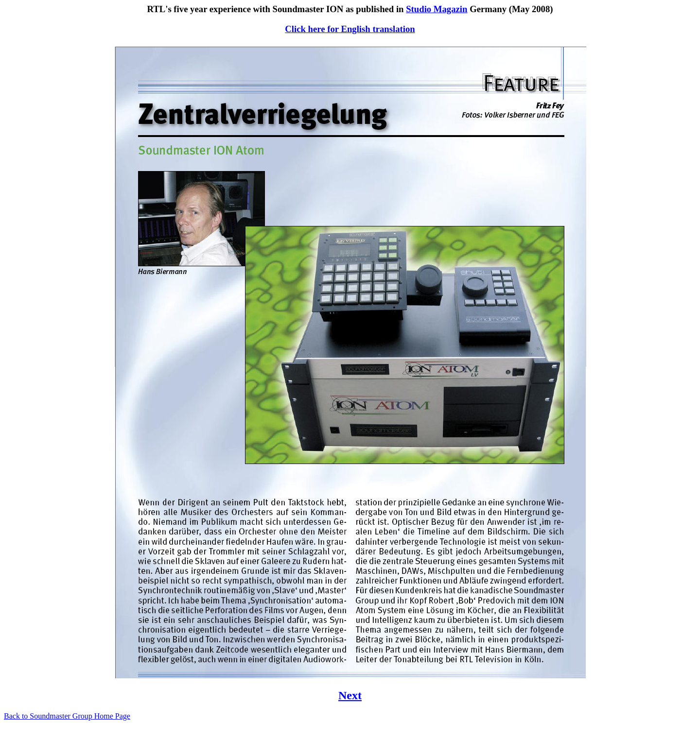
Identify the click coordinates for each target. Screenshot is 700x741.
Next (350, 695)
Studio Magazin (437, 9)
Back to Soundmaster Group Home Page (67, 716)
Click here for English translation (350, 29)
